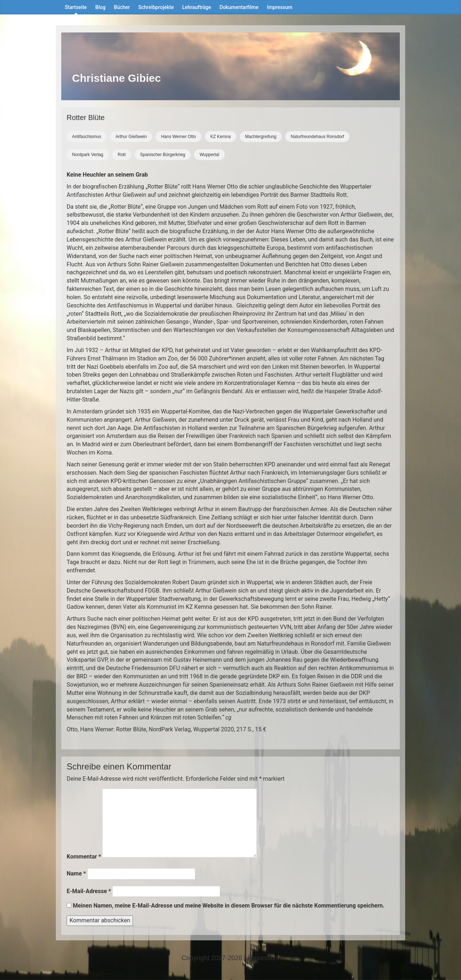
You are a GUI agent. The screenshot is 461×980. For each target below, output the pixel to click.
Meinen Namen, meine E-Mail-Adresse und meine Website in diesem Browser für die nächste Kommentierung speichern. (229, 906)
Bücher (122, 7)
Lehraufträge (197, 7)
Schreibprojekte (156, 7)
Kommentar (84, 857)
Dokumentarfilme (239, 7)
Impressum (280, 7)
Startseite (76, 7)
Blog (100, 7)
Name (76, 873)
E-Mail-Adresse (89, 891)
